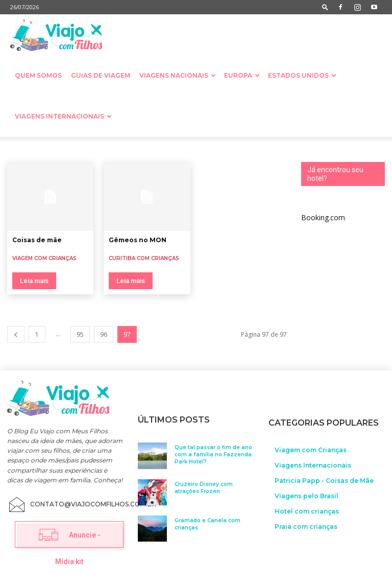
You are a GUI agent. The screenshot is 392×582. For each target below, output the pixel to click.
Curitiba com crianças (144, 258)
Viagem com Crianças (44, 258)
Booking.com (323, 217)
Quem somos (38, 75)
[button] (325, 7)
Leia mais (34, 281)
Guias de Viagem (101, 75)
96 (104, 334)
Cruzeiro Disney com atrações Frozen (204, 486)
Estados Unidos (302, 75)
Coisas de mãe (37, 240)
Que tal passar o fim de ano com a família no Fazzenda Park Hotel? (213, 453)
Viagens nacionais (178, 75)
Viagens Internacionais (63, 116)
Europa (242, 75)
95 (80, 334)
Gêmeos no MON (138, 240)
